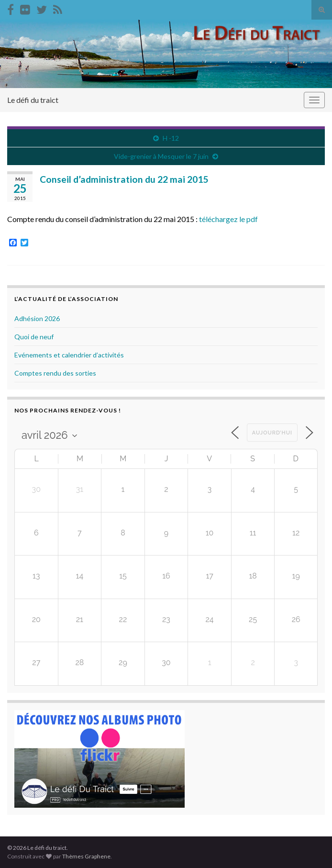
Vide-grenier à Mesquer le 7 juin (161, 156)
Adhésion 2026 (37, 318)
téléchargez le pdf (228, 219)
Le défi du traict (33, 100)
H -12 (171, 138)
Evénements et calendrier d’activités (69, 355)
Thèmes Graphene (86, 856)
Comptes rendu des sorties (55, 373)
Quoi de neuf (34, 337)
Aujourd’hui (272, 433)
